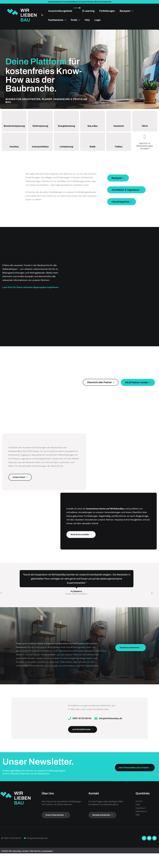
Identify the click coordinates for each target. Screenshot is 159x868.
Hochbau (14, 149)
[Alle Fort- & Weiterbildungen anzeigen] (145, 140)
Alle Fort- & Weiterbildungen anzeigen (145, 149)
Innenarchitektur (40, 149)
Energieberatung (66, 127)
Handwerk (119, 127)
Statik (93, 149)
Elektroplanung (40, 127)
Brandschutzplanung (15, 128)
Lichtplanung (66, 149)
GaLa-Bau (93, 127)
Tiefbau (119, 149)
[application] (132, 11)
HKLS (145, 127)
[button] (42, 15)
